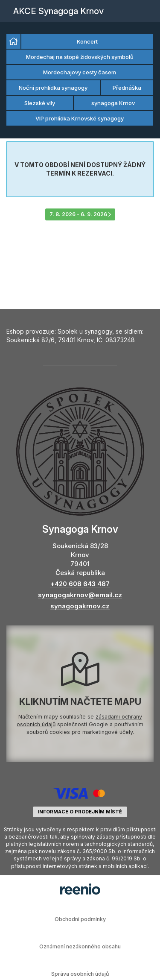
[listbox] (80, 80)
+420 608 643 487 (80, 584)
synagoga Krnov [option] (113, 103)
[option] (13, 41)
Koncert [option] (87, 41)
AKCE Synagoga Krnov (58, 11)
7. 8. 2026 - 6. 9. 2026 (80, 214)
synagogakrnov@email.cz (80, 595)
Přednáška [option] (127, 88)
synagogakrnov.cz (80, 606)
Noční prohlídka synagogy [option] (53, 88)
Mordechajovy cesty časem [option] (80, 72)
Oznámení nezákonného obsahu (80, 946)
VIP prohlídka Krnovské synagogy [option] (80, 118)
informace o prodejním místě (80, 812)
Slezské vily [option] (40, 103)
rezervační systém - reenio (80, 889)
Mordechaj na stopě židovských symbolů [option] (80, 57)
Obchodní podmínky (80, 919)
